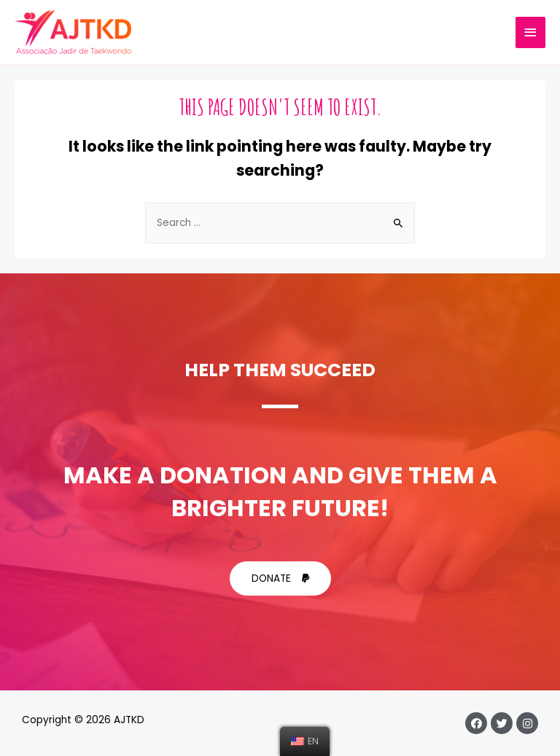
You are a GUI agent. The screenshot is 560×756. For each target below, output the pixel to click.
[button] (280, 579)
